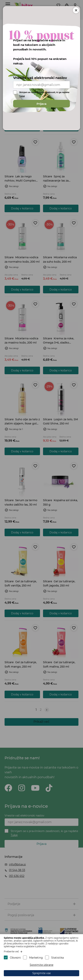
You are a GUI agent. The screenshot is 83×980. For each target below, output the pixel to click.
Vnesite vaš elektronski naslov (40, 78)
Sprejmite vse (41, 973)
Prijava (41, 104)
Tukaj (22, 96)
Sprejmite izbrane (41, 965)
